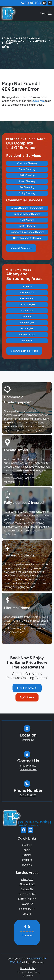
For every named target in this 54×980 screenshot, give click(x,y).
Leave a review (28, 769)
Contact (27, 845)
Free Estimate (27, 688)
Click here (39, 101)
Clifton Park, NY (27, 305)
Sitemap (28, 976)
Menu (46, 13)
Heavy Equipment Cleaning (27, 238)
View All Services (21, 248)
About (27, 850)
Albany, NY (27, 287)
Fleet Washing (27, 220)
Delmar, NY (27, 317)
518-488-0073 (33, 3)
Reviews (27, 865)
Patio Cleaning (27, 175)
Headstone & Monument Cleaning (27, 232)
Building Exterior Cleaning (27, 214)
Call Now (27, 697)
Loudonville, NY (27, 335)
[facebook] (44, 3)
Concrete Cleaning (27, 163)
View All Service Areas (24, 351)
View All (27, 914)
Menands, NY (27, 341)
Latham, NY (27, 329)
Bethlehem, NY (27, 299)
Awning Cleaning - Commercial (27, 208)
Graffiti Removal (27, 226)
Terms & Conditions (28, 972)
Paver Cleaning (27, 181)
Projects (27, 860)
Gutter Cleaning (27, 169)
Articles (27, 855)
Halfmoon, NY (27, 323)
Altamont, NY (27, 293)
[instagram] (50, 3)
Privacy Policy (28, 968)
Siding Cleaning (27, 193)
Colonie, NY (27, 311)
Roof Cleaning (27, 187)
